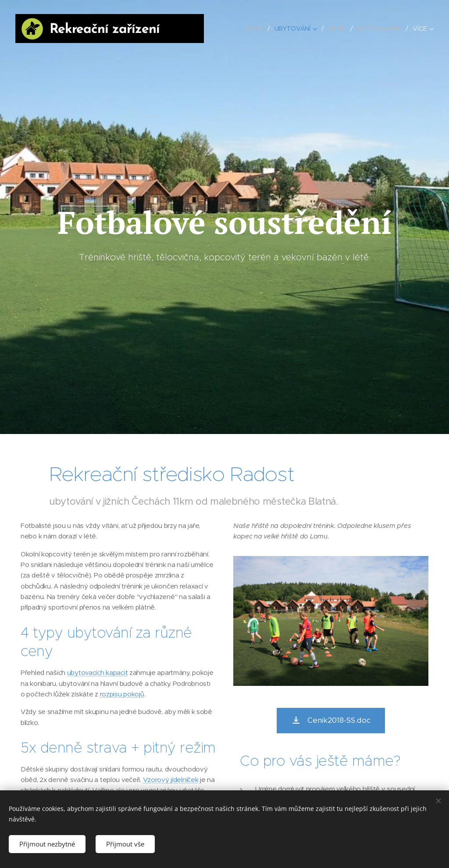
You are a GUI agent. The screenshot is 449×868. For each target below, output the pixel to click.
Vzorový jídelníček (171, 780)
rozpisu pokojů (122, 694)
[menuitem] (255, 29)
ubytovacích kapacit (98, 673)
